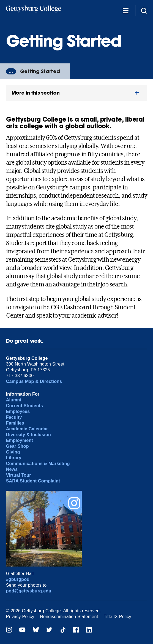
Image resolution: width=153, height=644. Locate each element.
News (12, 469)
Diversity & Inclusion (28, 435)
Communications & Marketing (38, 464)
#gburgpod (18, 579)
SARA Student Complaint (33, 481)
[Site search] (144, 10)
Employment (20, 440)
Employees (18, 411)
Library (14, 458)
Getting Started (40, 71)
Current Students (25, 406)
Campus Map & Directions (34, 381)
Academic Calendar (27, 429)
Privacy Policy (20, 617)
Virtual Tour (19, 475)
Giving (13, 452)
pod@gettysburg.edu (29, 591)
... (11, 71)
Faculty (14, 417)
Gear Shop (17, 446)
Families (15, 423)
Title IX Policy (118, 617)
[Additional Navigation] (126, 10)
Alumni (14, 400)
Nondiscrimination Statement (69, 617)
